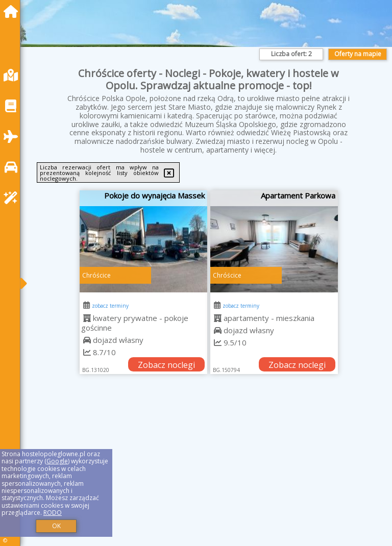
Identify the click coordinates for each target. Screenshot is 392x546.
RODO (53, 513)
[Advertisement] (209, 471)
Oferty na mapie (358, 54)
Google (57, 461)
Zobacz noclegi (166, 365)
